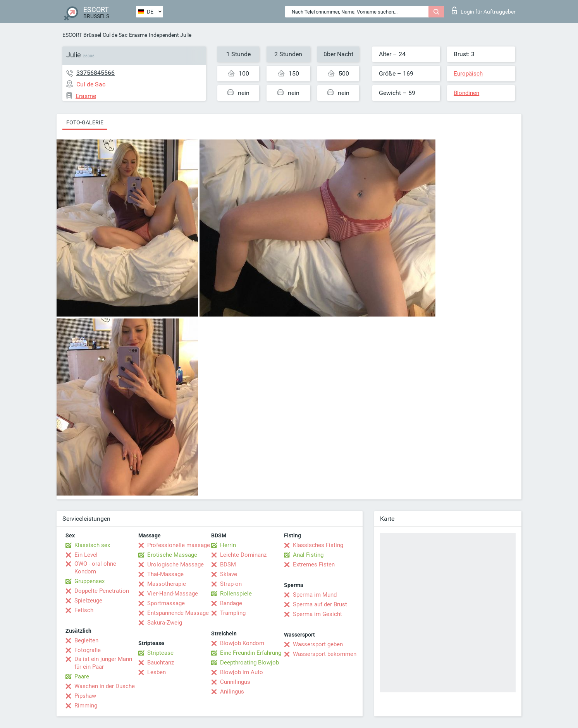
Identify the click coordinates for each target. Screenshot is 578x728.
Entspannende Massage (178, 613)
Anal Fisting (308, 555)
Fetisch (84, 610)
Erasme (138, 35)
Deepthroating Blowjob (249, 663)
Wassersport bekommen (325, 654)
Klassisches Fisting (318, 545)
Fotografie (88, 650)
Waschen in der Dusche (105, 686)
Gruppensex (89, 581)
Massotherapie (167, 584)
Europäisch (468, 74)
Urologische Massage (175, 565)
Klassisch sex (92, 545)
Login (484, 10)
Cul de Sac (115, 35)
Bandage (231, 603)
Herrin (228, 545)
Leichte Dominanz (243, 555)
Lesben (157, 672)
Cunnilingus (235, 682)
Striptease (160, 653)
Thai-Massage (165, 574)
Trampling (233, 613)
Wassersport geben (318, 644)
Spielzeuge (88, 601)
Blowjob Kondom (242, 643)
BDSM (228, 565)
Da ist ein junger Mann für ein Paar (103, 663)
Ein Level (86, 555)
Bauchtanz (161, 663)
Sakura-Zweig (165, 623)
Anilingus (232, 692)
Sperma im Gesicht (317, 614)
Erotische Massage (172, 555)
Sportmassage (166, 603)
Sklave (229, 574)
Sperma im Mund (315, 595)
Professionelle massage (179, 545)
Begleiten (86, 640)
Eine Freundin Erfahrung (251, 653)
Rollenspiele (236, 594)
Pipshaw (85, 696)
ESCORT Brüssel (82, 35)
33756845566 (95, 73)
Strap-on (231, 584)
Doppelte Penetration (102, 591)
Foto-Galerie (85, 122)
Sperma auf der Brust (320, 604)
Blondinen (466, 93)
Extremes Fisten (314, 565)
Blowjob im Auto (242, 672)
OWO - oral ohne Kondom (95, 568)
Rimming (86, 706)
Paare (82, 676)
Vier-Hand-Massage (173, 594)
